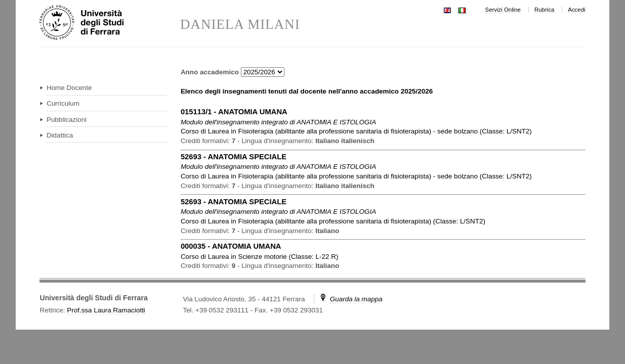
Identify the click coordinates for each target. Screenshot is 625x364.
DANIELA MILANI (240, 25)
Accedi (576, 10)
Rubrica (544, 10)
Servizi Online (503, 10)
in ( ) (356, 131)
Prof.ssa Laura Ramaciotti (106, 310)
